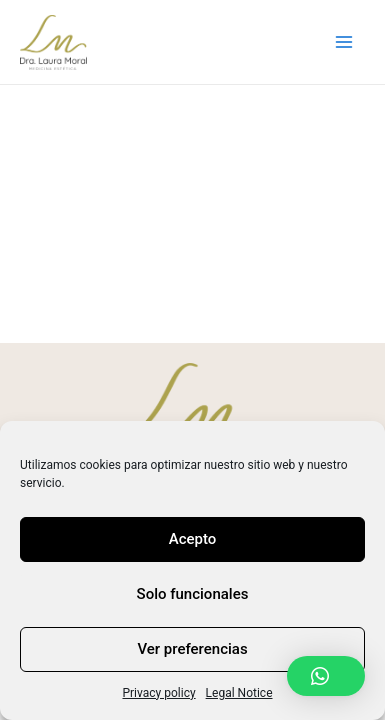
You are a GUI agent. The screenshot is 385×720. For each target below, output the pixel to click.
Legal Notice (239, 693)
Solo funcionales (193, 594)
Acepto (193, 539)
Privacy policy (158, 693)
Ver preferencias (192, 649)
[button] (326, 676)
